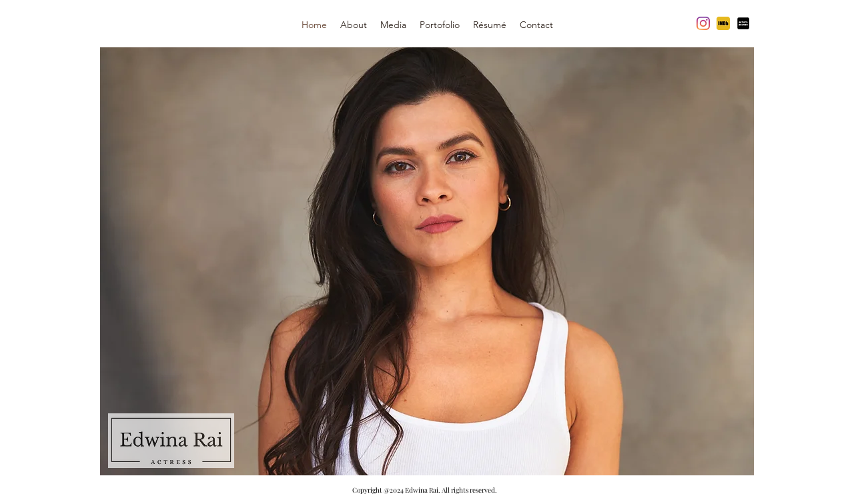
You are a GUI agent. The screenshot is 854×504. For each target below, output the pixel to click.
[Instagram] (703, 23)
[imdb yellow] (723, 23)
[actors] (743, 23)
